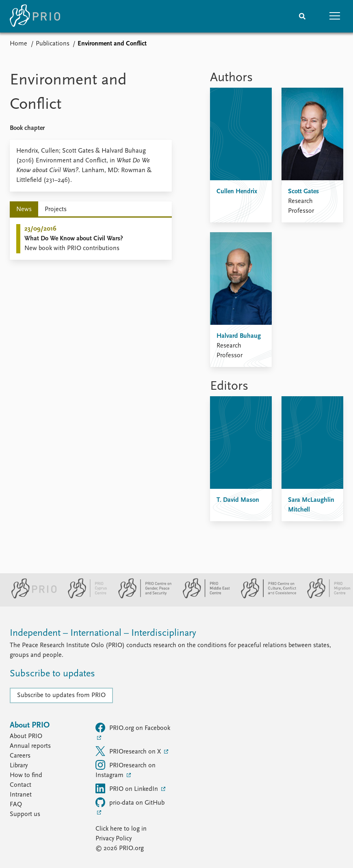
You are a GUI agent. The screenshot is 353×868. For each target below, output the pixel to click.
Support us (25, 814)
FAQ (16, 805)
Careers (20, 756)
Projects (56, 209)
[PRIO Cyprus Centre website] (84, 597)
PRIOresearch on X (129, 751)
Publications (53, 44)
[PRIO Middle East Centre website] (203, 597)
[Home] (35, 16)
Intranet (21, 795)
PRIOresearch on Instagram (126, 769)
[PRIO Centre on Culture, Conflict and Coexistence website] (265, 597)
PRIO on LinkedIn (128, 788)
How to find (26, 775)
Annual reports (30, 746)
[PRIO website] (31, 597)
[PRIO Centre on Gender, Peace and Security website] (142, 597)
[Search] (302, 16)
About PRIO (26, 736)
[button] (335, 16)
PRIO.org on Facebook (133, 728)
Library (19, 766)
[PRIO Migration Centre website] (325, 597)
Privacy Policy (114, 839)
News (24, 209)
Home (18, 44)
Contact (21, 785)
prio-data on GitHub (130, 802)
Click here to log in (121, 829)
